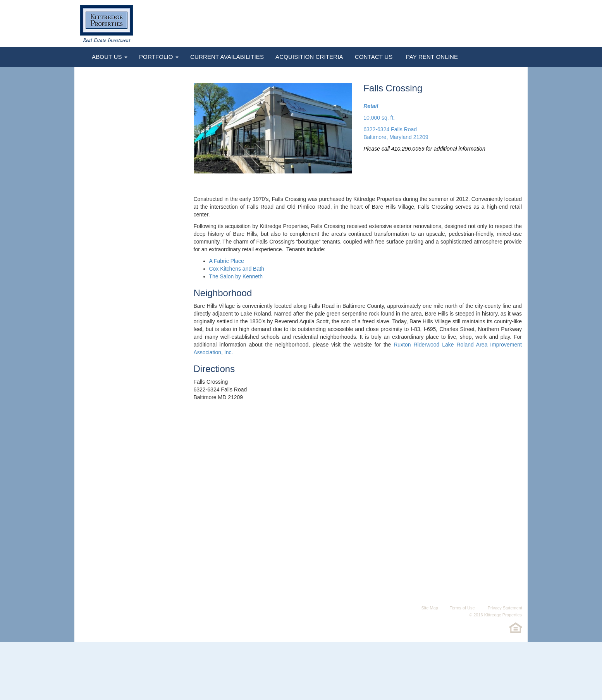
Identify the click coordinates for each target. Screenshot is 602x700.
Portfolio (159, 57)
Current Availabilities (227, 57)
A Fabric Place (227, 261)
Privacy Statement (504, 608)
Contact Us (374, 57)
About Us (110, 57)
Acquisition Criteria (309, 57)
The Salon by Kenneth (236, 276)
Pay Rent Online (431, 57)
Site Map (429, 608)
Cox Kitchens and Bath (237, 269)
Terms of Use (462, 608)
